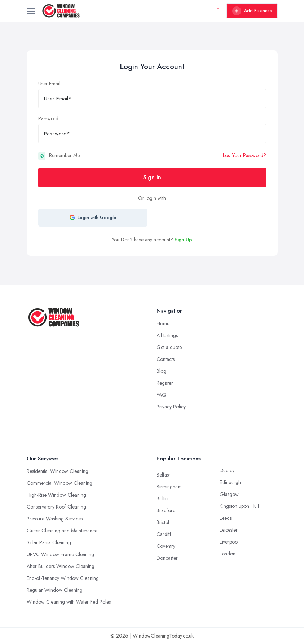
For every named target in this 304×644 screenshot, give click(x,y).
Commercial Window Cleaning (60, 483)
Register (165, 383)
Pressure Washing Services (55, 519)
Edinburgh (230, 482)
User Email (49, 84)
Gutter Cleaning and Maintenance (62, 531)
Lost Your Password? (244, 155)
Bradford (166, 510)
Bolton (163, 498)
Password (48, 118)
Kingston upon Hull (239, 506)
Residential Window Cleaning (58, 471)
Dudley (227, 470)
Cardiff (164, 534)
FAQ (161, 395)
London (228, 554)
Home (163, 323)
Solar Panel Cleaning (49, 542)
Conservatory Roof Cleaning (56, 507)
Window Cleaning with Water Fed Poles (69, 602)
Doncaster (167, 558)
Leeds (226, 518)
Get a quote (169, 347)
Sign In (152, 177)
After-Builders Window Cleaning (61, 566)
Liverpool (229, 542)
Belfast (163, 475)
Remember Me (64, 155)
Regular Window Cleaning (55, 590)
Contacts (166, 359)
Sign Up (183, 240)
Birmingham (169, 487)
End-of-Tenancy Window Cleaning (63, 578)
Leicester (229, 530)
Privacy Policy (171, 407)
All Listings (167, 335)
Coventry (166, 546)
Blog (161, 371)
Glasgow (229, 494)
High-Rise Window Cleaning (56, 495)
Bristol (163, 522)
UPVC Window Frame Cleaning (60, 554)
